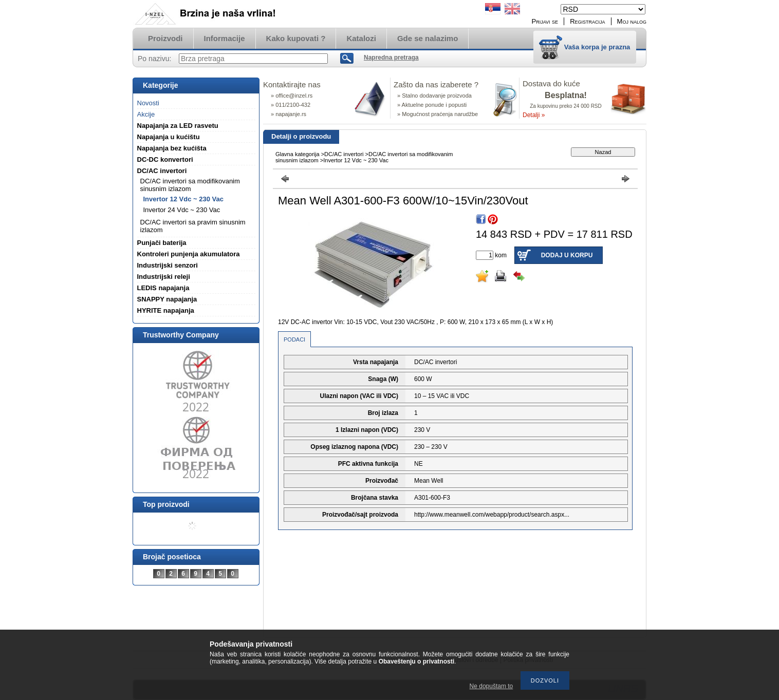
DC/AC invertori (344, 154)
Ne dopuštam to (491, 686)
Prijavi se (545, 21)
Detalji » (534, 115)
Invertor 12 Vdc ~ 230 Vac (183, 199)
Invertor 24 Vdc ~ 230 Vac (182, 210)
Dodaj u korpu (567, 255)
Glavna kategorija (298, 154)
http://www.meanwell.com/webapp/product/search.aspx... (492, 515)
